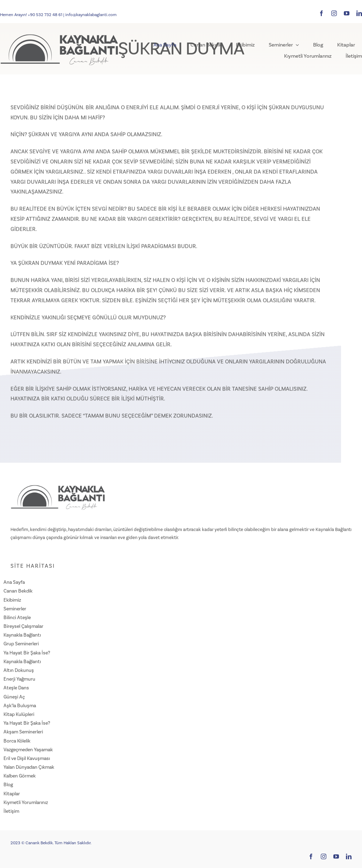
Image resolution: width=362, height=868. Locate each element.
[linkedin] (359, 13)
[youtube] (347, 13)
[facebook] (321, 13)
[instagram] (334, 13)
